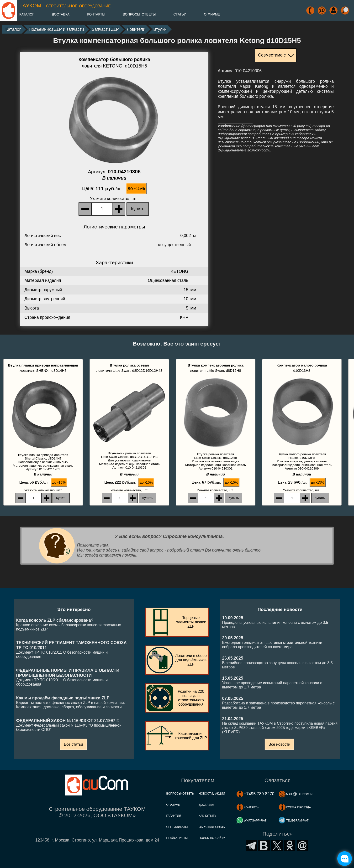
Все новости (279, 744)
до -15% (136, 188)
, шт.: (114, 199)
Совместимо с (272, 55)
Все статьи (73, 744)
